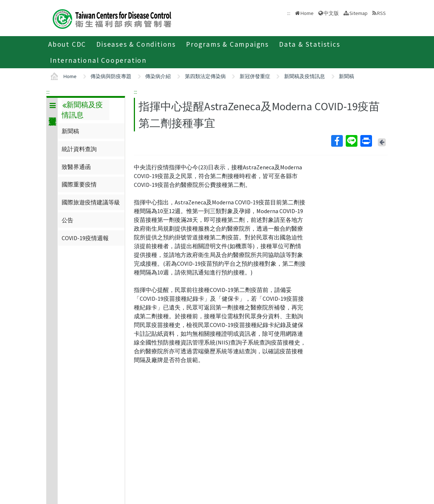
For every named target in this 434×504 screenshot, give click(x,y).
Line (351, 141)
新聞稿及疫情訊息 (305, 76)
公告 (67, 220)
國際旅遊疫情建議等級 (91, 202)
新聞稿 (346, 76)
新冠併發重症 (255, 76)
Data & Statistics (310, 44)
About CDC (67, 44)
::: (48, 92)
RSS (381, 13)
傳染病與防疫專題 (111, 76)
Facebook (337, 141)
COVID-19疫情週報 (85, 238)
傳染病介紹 (158, 76)
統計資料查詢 (79, 149)
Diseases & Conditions (136, 44)
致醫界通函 (76, 167)
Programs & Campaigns (227, 44)
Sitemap (359, 13)
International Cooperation (98, 60)
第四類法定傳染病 (205, 76)
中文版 (331, 13)
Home (307, 13)
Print (366, 141)
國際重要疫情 (79, 184)
